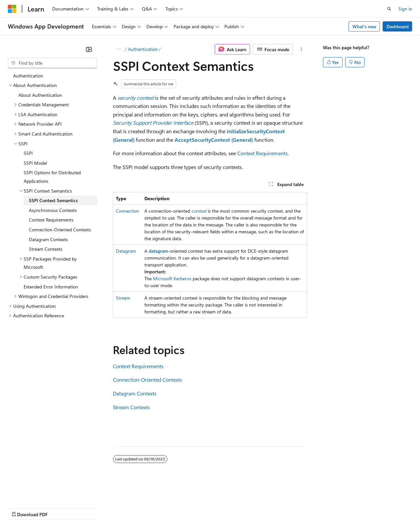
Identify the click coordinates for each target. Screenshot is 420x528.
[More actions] (301, 49)
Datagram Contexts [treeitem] (48, 239)
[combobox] (52, 63)
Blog (89, 508)
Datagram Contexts (135, 393)
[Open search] (389, 9)
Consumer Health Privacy (189, 508)
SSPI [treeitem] (28, 153)
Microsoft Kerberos (172, 278)
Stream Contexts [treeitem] (46, 249)
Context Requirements (262, 153)
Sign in (405, 9)
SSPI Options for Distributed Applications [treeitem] (52, 177)
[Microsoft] (12, 9)
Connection (127, 211)
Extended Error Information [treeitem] (51, 287)
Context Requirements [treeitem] (51, 220)
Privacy (143, 508)
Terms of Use (240, 508)
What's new (364, 26)
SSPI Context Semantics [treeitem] (53, 200)
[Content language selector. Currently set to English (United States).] (38, 492)
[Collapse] (89, 49)
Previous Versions (60, 508)
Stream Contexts (131, 407)
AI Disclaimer (21, 508)
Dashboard (398, 26)
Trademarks (272, 508)
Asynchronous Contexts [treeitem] (53, 210)
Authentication (143, 49)
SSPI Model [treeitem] (35, 163)
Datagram (126, 251)
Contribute (117, 508)
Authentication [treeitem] (28, 76)
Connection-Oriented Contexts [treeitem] (60, 230)
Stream (123, 298)
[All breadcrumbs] (119, 49)
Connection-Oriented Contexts (147, 380)
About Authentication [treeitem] (40, 95)
